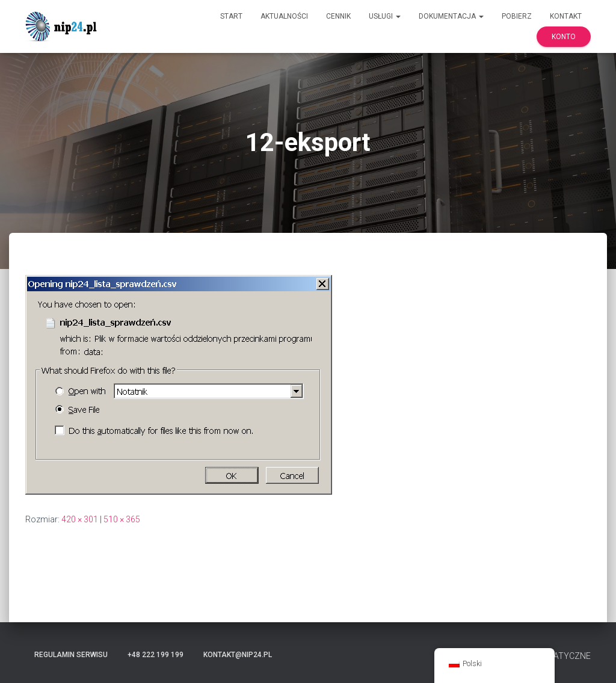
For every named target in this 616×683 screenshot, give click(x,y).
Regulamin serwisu (71, 655)
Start (231, 16)
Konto (564, 37)
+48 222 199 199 (156, 655)
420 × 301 (80, 519)
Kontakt (566, 16)
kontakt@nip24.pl (238, 655)
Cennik (338, 16)
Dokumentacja (451, 16)
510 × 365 (122, 519)
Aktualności (284, 16)
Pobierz (517, 16)
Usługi (385, 16)
